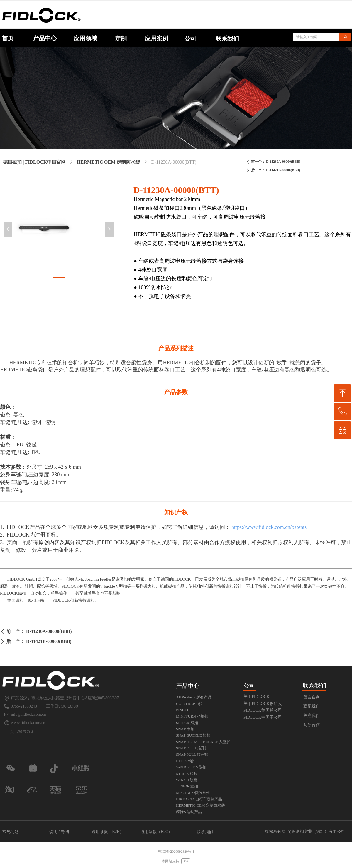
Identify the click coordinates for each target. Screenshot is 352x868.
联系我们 (227, 38)
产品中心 (45, 38)
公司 (190, 38)
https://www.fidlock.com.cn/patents (269, 527)
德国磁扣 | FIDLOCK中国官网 (34, 162)
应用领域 (85, 38)
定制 (121, 38)
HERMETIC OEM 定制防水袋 (108, 162)
